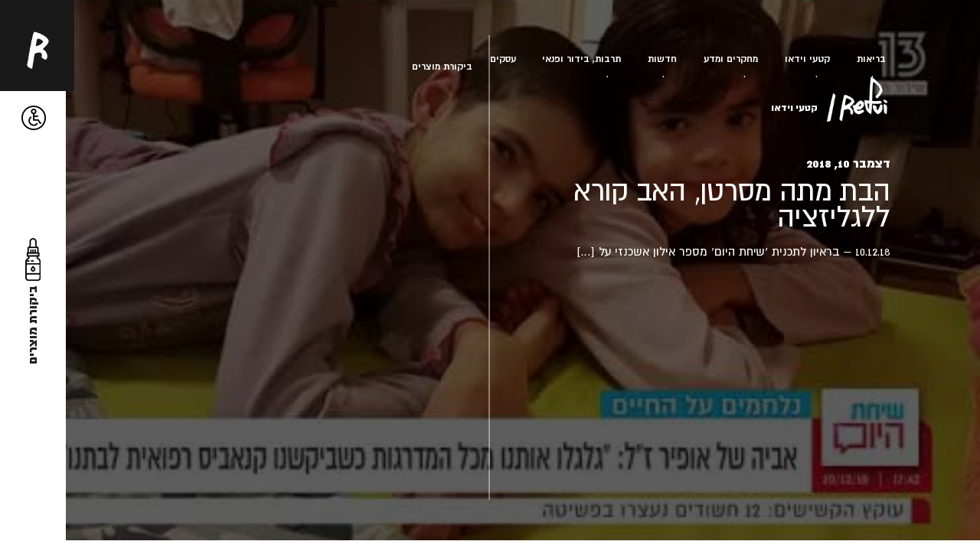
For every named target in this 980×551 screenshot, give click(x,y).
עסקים (503, 59)
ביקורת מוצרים (442, 66)
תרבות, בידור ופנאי (581, 59)
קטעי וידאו (807, 59)
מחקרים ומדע (731, 59)
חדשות (662, 59)
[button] (34, 118)
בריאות (871, 59)
